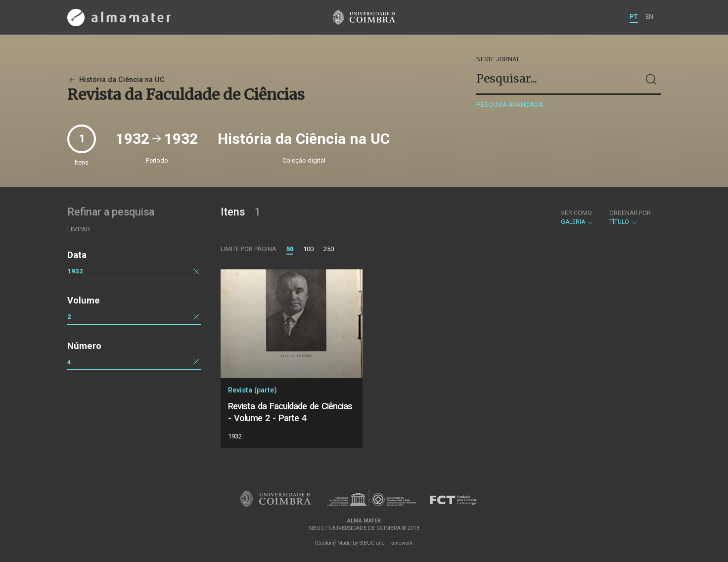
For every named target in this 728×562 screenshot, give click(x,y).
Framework (400, 543)
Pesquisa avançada (510, 105)
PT (634, 17)
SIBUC (367, 543)
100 (308, 249)
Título (630, 217)
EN (649, 17)
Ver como (576, 213)
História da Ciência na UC (116, 80)
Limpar (79, 229)
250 (329, 249)
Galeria (577, 217)
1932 (75, 271)
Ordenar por (630, 213)
